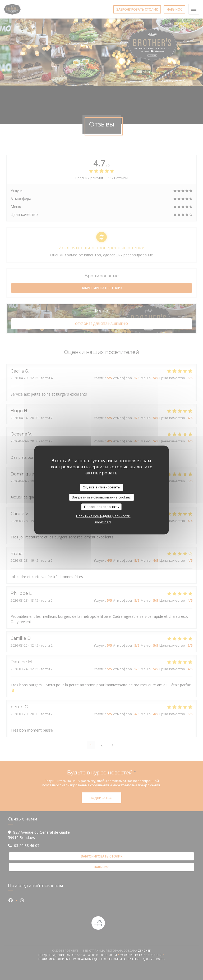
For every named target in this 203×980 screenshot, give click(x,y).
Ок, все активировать (101, 487)
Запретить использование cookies (101, 497)
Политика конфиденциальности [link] (103, 516)
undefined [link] (102, 522)
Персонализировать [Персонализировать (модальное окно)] (101, 507)
